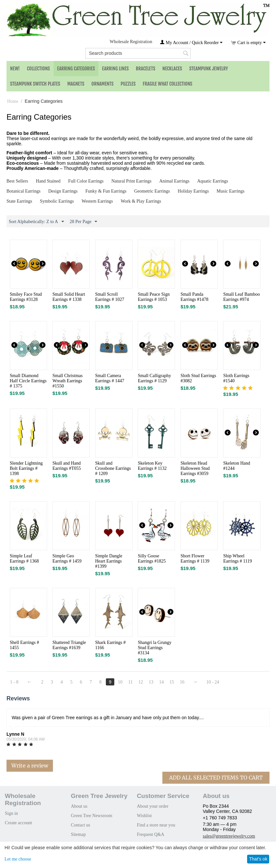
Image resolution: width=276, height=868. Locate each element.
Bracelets (145, 69)
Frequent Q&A (150, 834)
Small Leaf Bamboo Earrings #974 (241, 297)
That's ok (258, 859)
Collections (38, 69)
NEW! (15, 69)
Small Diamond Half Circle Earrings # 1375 (28, 381)
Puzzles (128, 84)
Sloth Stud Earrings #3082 (198, 378)
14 (161, 682)
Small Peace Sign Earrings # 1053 (154, 297)
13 (151, 682)
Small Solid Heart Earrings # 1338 (69, 297)
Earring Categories (76, 69)
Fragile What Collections (168, 84)
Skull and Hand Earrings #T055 (66, 466)
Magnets (76, 84)
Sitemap (78, 834)
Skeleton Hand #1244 (237, 466)
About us (79, 806)
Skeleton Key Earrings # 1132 (152, 466)
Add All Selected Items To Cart (216, 778)
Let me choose (18, 859)
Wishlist (144, 816)
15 (172, 682)
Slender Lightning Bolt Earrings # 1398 (26, 468)
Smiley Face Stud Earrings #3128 (26, 297)
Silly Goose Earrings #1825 (152, 559)
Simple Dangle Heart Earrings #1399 (109, 561)
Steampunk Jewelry (209, 69)
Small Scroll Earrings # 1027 (110, 297)
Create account (19, 823)
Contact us (81, 825)
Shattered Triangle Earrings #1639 (69, 645)
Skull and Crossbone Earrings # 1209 (113, 468)
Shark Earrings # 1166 (110, 645)
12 (141, 682)
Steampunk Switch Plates (35, 84)
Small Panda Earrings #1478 (194, 297)
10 (120, 682)
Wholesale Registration (131, 42)
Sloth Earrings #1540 (236, 378)
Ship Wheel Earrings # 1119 (237, 559)
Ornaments (103, 84)
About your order (152, 806)
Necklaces (172, 69)
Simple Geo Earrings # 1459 (67, 559)
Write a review (30, 766)
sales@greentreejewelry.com (229, 836)
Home (13, 101)
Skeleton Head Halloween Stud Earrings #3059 (195, 468)
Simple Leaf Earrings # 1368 (24, 559)
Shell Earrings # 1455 (24, 645)
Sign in (11, 813)
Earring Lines (115, 69)
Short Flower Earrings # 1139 (195, 559)
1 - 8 (14, 682)
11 (130, 682)
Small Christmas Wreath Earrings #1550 (67, 381)
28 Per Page (84, 222)
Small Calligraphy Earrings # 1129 (154, 378)
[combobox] (138, 53)
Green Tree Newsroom (92, 816)
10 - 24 (213, 682)
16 (182, 682)
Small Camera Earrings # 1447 (110, 378)
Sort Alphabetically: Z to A (36, 222)
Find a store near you (156, 825)
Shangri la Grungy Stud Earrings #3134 (154, 648)
